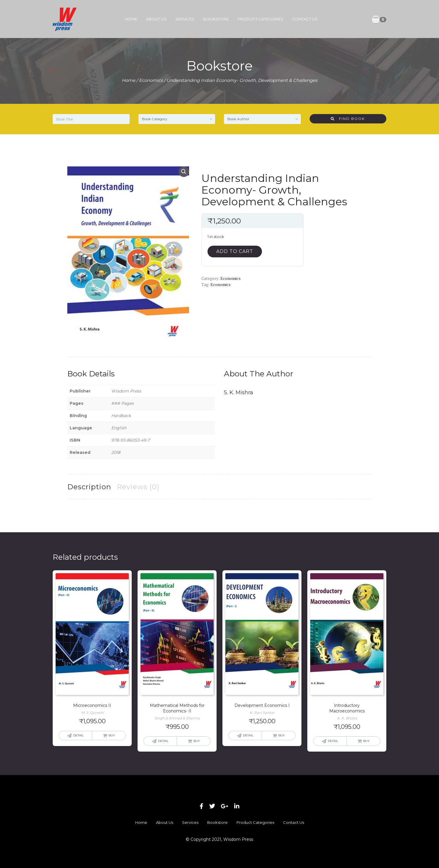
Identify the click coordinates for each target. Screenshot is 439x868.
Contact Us (305, 19)
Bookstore (216, 19)
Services (185, 19)
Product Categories (260, 19)
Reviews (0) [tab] (138, 487)
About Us (156, 19)
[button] (184, 172)
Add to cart (235, 251)
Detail (78, 735)
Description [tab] (89, 487)
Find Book (348, 119)
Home (131, 19)
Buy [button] (112, 735)
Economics (151, 80)
